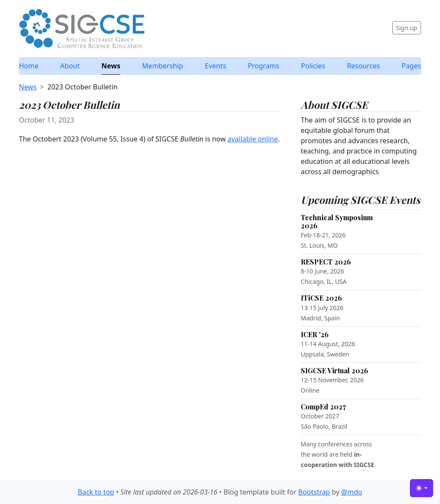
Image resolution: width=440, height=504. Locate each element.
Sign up (407, 28)
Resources (363, 66)
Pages (411, 66)
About (70, 66)
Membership (163, 66)
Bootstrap (314, 492)
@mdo (352, 492)
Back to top (96, 492)
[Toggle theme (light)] (422, 488)
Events (215, 66)
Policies (313, 66)
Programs (264, 66)
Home (29, 66)
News (111, 66)
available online (252, 139)
